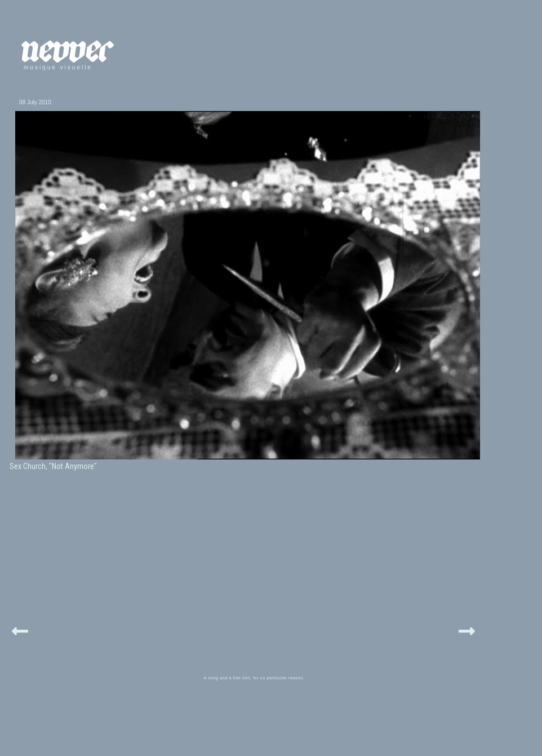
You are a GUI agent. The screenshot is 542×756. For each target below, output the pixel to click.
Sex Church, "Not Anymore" (53, 466)
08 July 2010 (35, 102)
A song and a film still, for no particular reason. (254, 678)
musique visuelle (58, 67)
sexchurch (35, 487)
